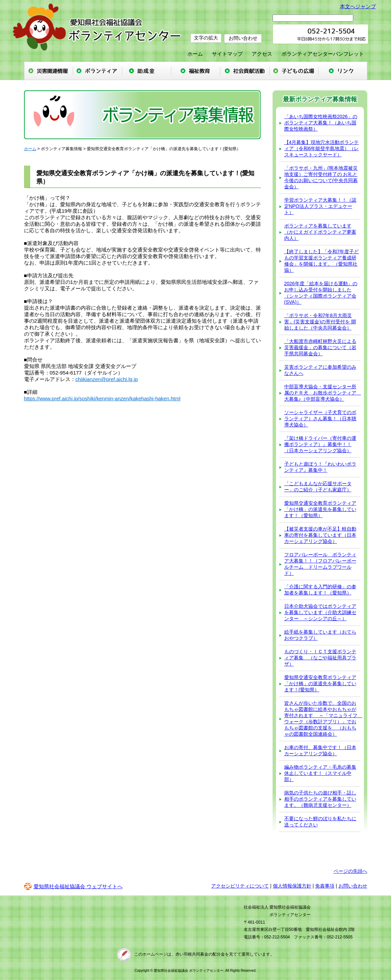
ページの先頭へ (350, 871)
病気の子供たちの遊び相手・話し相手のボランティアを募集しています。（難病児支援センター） (320, 799)
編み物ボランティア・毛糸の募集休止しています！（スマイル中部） (320, 773)
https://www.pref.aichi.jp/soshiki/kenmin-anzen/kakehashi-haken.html (102, 398)
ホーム (195, 54)
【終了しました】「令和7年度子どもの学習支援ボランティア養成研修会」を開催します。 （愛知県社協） (322, 261)
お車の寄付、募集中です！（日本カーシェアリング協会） (320, 750)
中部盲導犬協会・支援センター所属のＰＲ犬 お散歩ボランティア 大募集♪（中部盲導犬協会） (322, 393)
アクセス (262, 54)
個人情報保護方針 (292, 886)
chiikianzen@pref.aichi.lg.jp (107, 379)
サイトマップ (227, 54)
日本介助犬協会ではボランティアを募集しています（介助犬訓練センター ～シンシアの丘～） (320, 612)
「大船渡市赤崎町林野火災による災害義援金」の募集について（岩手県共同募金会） (320, 347)
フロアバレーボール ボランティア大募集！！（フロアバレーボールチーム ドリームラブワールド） (320, 564)
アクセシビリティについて (240, 886)
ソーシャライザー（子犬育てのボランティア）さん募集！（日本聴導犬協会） (320, 419)
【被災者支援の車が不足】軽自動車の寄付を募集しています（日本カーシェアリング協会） (320, 535)
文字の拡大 (206, 38)
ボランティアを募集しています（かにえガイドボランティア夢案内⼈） (320, 232)
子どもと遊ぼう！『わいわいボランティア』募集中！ (320, 467)
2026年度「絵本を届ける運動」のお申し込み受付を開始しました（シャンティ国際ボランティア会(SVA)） (321, 293)
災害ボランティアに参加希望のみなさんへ (320, 370)
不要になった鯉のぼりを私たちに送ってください (320, 822)
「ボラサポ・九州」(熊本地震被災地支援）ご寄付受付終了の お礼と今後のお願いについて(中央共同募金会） (321, 177)
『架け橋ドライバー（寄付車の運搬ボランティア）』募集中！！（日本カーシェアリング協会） (320, 444)
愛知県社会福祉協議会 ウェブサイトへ (73, 886)
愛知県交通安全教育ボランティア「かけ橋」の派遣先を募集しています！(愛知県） (320, 683)
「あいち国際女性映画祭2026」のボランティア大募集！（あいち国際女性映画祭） (321, 123)
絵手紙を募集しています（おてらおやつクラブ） (320, 635)
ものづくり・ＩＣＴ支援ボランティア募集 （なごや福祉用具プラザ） (320, 658)
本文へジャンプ (358, 6)
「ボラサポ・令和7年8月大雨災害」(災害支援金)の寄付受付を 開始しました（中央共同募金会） (320, 322)
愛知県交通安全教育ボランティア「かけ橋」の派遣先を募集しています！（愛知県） (320, 509)
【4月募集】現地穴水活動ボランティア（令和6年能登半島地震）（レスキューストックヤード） (322, 148)
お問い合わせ (244, 38)
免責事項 (325, 886)
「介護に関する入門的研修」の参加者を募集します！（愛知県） (320, 590)
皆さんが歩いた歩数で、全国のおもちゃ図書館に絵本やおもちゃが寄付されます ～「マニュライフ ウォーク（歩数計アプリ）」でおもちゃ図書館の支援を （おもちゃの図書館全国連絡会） (322, 719)
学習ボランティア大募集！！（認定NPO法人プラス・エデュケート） (320, 206)
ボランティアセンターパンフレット (323, 54)
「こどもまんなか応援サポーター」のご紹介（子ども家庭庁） (318, 487)
